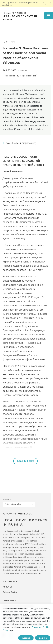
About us (8, 587)
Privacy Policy (10, 592)
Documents (11, 42)
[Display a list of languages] (44, 4)
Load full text (25, 461)
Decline (43, 638)
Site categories (13, 504)
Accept (26, 638)
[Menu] (49, 16)
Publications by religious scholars (20, 76)
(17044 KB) (21, 143)
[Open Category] (38, 504)
